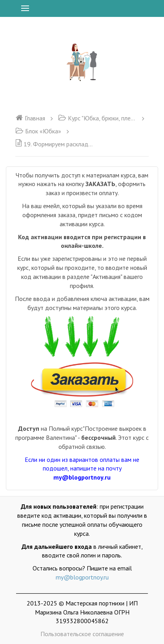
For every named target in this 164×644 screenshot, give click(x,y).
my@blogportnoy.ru (82, 577)
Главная (30, 118)
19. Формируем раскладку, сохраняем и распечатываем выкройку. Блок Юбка (55, 144)
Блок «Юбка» (38, 131)
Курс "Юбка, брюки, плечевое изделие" (97, 118)
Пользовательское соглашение (82, 634)
